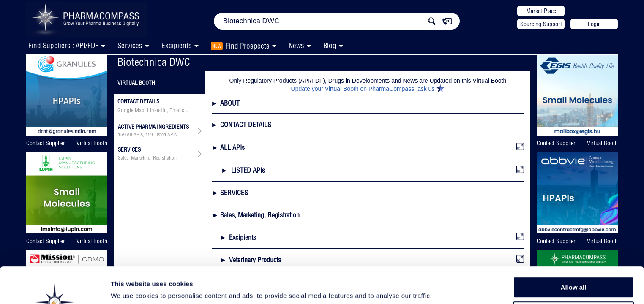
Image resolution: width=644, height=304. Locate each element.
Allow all (574, 253)
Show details (443, 288)
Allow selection (573, 273)
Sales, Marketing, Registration (147, 158)
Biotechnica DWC (154, 62)
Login (594, 24)
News (296, 45)
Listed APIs (165, 135)
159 (122, 135)
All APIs (135, 135)
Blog (330, 45)
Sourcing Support (541, 24)
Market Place (541, 11)
